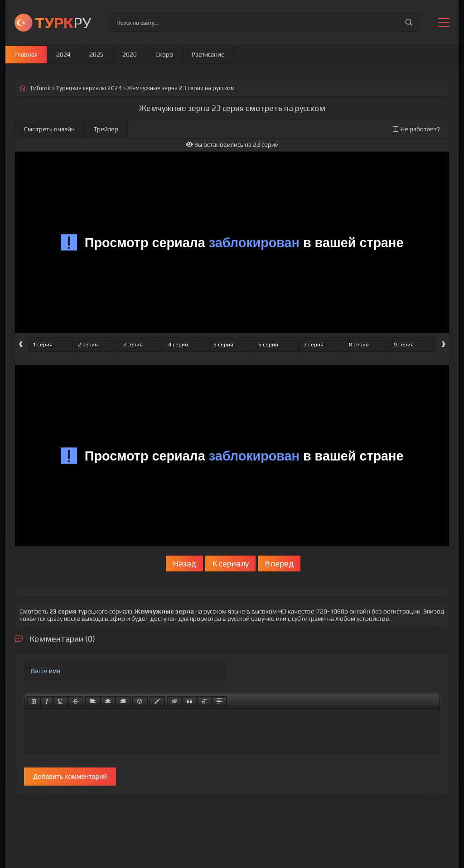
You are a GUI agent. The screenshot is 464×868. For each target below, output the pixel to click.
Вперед (279, 563)
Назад (184, 563)
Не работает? (416, 129)
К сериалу (230, 563)
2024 (63, 54)
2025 (97, 54)
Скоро (164, 54)
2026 (130, 54)
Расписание (208, 54)
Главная (26, 54)
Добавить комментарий (70, 776)
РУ (63, 22)
